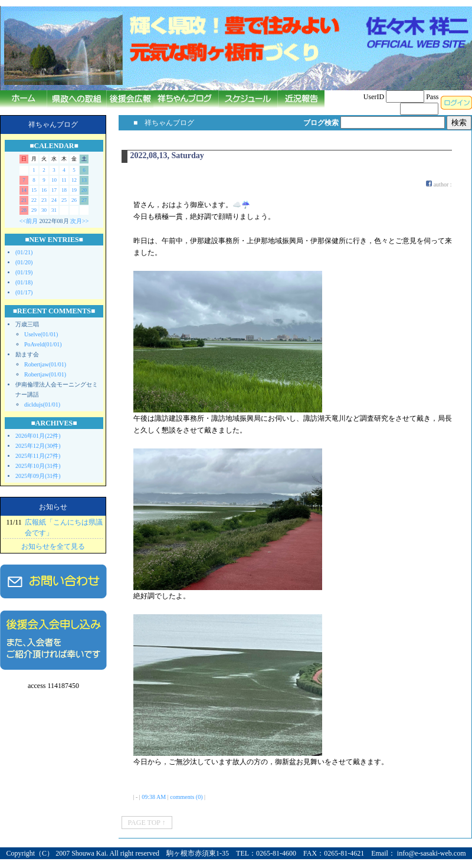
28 (24, 210)
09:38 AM (154, 797)
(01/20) (24, 262)
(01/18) (24, 282)
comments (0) (186, 797)
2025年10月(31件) (38, 466)
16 (44, 190)
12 (74, 180)
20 (84, 190)
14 (24, 190)
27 (84, 200)
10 (54, 180)
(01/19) (24, 272)
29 (34, 210)
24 (54, 200)
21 (24, 200)
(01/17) (24, 292)
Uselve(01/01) (41, 334)
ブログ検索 (321, 123)
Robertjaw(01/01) (45, 364)
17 (54, 190)
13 (84, 180)
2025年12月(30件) (38, 446)
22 (34, 200)
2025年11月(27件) (38, 456)
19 (74, 190)
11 (64, 180)
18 (64, 190)
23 (44, 200)
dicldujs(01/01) (42, 404)
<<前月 (29, 221)
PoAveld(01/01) (43, 344)
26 (74, 200)
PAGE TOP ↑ (147, 823)
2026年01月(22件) (38, 436)
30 (44, 210)
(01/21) (24, 252)
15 (34, 190)
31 (54, 210)
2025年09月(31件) (38, 476)
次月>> (79, 221)
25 (64, 200)
